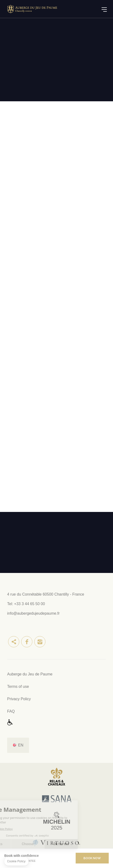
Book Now (92, 858)
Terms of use (18, 687)
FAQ (11, 711)
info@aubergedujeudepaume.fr (33, 613)
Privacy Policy (19, 699)
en (21, 745)
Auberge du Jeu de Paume (30, 674)
